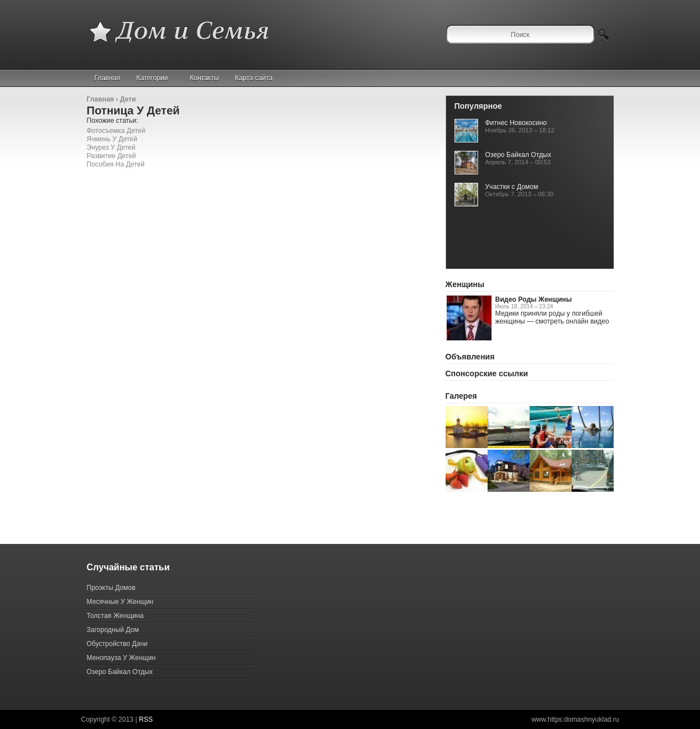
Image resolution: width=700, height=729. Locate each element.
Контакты (205, 78)
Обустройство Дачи (117, 644)
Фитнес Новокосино (516, 123)
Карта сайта (254, 78)
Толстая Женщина (115, 616)
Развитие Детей (112, 156)
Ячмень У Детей (112, 139)
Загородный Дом (113, 630)
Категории (157, 78)
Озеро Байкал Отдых (518, 155)
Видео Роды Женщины (534, 299)
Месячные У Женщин (120, 602)
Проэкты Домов (111, 588)
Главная (108, 78)
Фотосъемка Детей (116, 131)
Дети (128, 99)
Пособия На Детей (116, 164)
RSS (146, 719)
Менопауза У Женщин (121, 658)
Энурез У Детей (111, 147)
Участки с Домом (512, 187)
